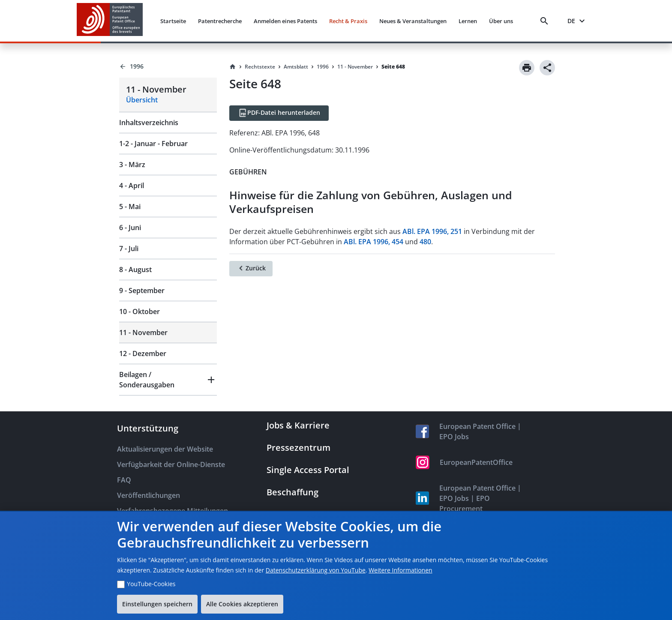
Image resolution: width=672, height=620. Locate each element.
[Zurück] (251, 269)
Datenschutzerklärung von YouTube (316, 570)
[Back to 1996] (168, 66)
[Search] (546, 21)
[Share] (547, 68)
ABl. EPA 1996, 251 (432, 231)
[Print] (527, 68)
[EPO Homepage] (110, 21)
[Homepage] (233, 67)
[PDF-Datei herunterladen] (279, 113)
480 (425, 242)
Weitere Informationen (400, 570)
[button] (168, 380)
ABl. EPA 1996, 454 (373, 242)
